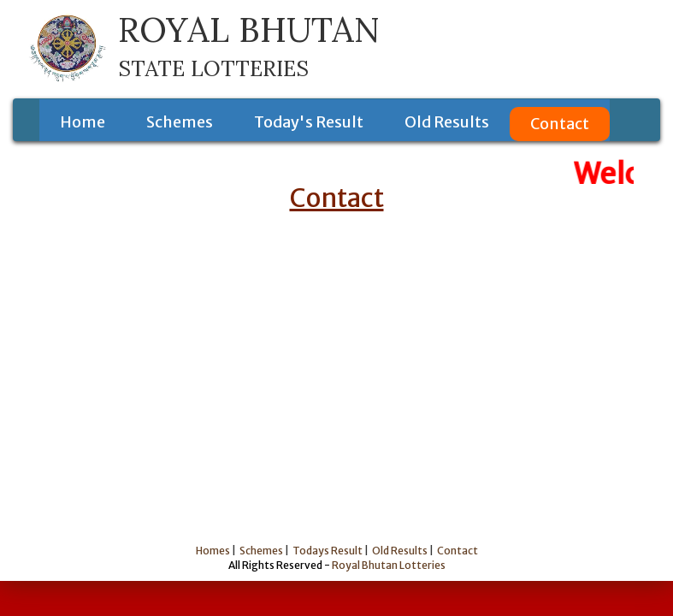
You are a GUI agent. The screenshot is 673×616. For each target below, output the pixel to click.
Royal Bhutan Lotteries (389, 565)
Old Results (447, 122)
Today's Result (309, 122)
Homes (213, 551)
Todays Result (328, 551)
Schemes (180, 122)
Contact (560, 124)
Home (83, 122)
